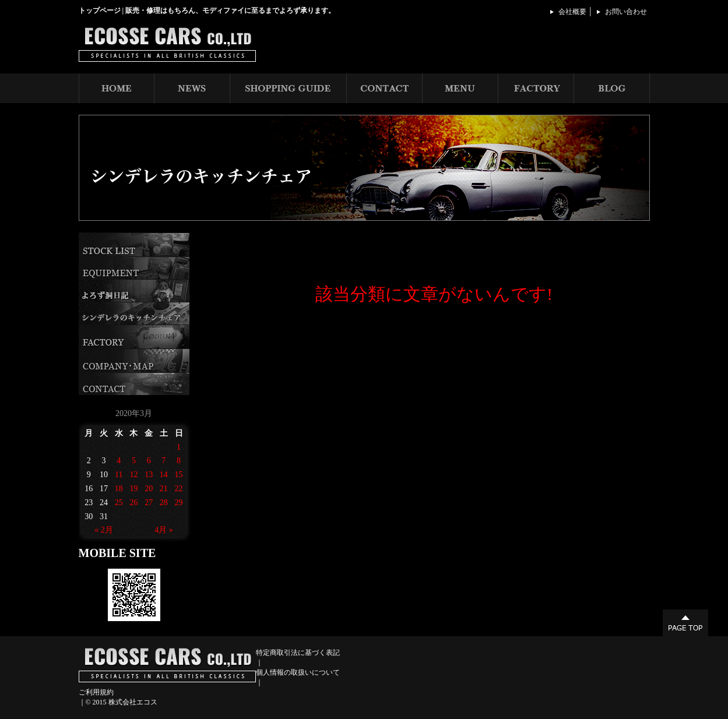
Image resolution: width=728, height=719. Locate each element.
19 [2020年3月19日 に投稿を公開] (133, 489)
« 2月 (104, 530)
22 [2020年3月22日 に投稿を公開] (179, 489)
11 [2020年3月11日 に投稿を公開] (119, 475)
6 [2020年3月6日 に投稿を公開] (149, 461)
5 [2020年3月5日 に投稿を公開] (134, 461)
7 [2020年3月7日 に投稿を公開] (163, 461)
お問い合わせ (626, 12)
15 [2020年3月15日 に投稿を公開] (179, 475)
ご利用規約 (96, 692)
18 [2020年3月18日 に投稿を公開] (119, 489)
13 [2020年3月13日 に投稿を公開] (149, 475)
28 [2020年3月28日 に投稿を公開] (164, 503)
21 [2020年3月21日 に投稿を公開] (164, 489)
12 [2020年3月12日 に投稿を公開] (133, 475)
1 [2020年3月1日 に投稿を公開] (179, 447)
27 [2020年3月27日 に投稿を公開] (149, 503)
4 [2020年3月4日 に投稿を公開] (119, 461)
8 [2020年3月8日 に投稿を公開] (179, 461)
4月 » (164, 530)
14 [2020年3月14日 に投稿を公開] (164, 475)
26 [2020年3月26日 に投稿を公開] (133, 503)
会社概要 (572, 12)
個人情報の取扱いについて (298, 672)
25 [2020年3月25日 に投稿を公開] (119, 503)
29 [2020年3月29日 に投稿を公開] (179, 503)
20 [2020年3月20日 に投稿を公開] (149, 489)
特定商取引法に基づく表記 (298, 653)
